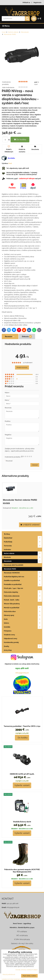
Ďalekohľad (23, 538)
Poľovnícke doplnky (23, 592)
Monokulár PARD (10, 569)
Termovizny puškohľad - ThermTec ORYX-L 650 (22, 726)
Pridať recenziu (22, 367)
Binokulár (23, 557)
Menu (6, 26)
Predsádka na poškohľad (23, 584)
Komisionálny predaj (11, 642)
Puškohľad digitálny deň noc (23, 577)
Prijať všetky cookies (29, 976)
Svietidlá (23, 627)
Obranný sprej (23, 615)
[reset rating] (22, 456)
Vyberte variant (30, 525)
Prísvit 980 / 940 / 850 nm (13, 588)
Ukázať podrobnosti (9, 975)
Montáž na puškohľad (23, 608)
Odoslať (35, 465)
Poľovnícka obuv (23, 611)
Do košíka (20, 139)
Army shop (8, 650)
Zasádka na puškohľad (23, 580)
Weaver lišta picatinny (12, 604)
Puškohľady (23, 542)
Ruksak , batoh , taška (23, 600)
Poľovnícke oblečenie (23, 596)
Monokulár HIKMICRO (23, 573)
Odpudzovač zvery (11, 639)
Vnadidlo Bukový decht (22, 822)
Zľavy (7, 534)
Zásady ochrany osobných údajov (27, 970)
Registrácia (37, 3)
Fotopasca (8, 631)
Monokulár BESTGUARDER (14, 565)
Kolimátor (7, 550)
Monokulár (23, 561)
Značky (23, 646)
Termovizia (23, 546)
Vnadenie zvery (9, 635)
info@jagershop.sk (22, 673)
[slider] (23, 82)
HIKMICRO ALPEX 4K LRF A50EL (22, 774)
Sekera (23, 623)
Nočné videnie (23, 553)
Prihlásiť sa (26, 3)
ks (6, 140)
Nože (23, 619)
